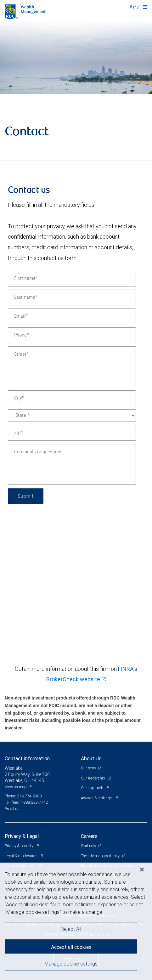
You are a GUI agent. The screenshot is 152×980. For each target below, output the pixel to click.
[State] (72, 416)
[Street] (72, 367)
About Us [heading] (91, 758)
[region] (76, 921)
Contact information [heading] (27, 758)
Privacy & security (19, 846)
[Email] (72, 316)
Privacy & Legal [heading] (22, 836)
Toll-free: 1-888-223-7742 (26, 802)
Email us (12, 809)
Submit (26, 496)
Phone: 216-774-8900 (23, 796)
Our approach (93, 788)
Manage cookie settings (71, 964)
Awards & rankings (97, 798)
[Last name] (72, 297)
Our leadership (93, 778)
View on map (16, 787)
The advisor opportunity (101, 856)
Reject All (71, 929)
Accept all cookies (71, 947)
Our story (89, 768)
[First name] (72, 279)
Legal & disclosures (21, 856)
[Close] (142, 870)
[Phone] (72, 335)
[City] (72, 398)
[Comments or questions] (72, 464)
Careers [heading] (89, 836)
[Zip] (72, 433)
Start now (89, 846)
